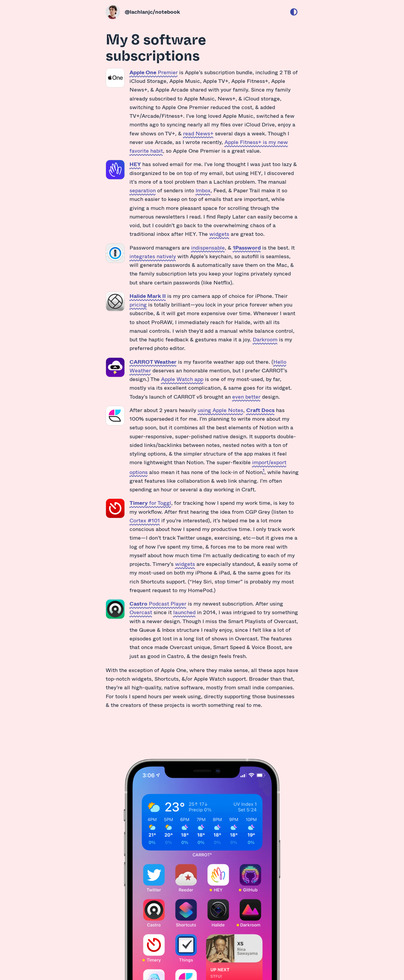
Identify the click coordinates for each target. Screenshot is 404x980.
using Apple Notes (220, 410)
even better (246, 397)
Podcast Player (158, 603)
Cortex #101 (145, 520)
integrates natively (153, 256)
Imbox (203, 190)
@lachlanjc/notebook (152, 12)
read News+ (198, 133)
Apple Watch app (182, 379)
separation (143, 190)
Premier (154, 72)
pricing (138, 304)
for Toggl (150, 503)
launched (184, 612)
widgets (219, 234)
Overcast (141, 612)
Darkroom (265, 339)
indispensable (208, 247)
